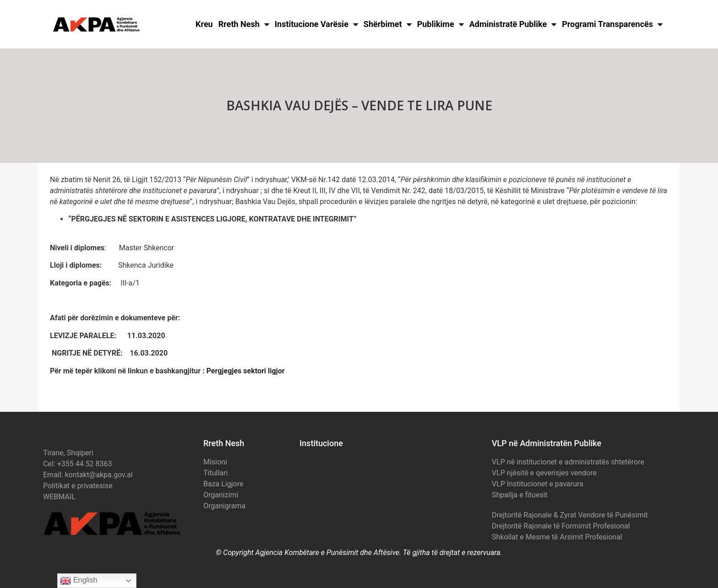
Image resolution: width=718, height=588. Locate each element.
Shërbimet (388, 24)
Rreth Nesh (244, 24)
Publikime (441, 24)
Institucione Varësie (316, 24)
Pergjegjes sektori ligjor (246, 371)
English (79, 581)
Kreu (204, 24)
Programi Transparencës (612, 24)
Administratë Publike (513, 24)
